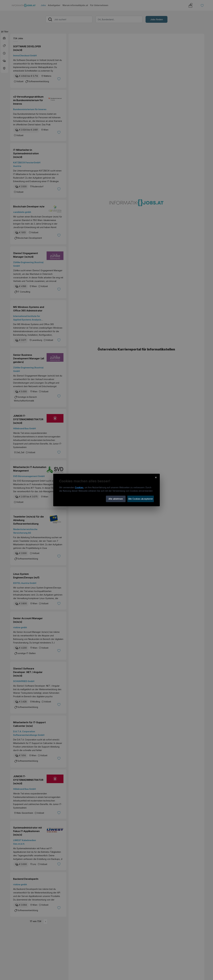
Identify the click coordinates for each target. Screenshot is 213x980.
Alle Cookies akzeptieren (141, 499)
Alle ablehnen (116, 499)
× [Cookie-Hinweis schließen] (156, 477)
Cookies (79, 487)
